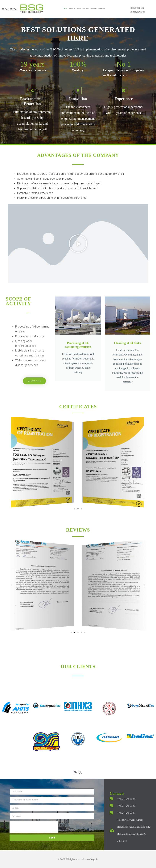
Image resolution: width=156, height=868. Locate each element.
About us (72, 9)
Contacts (102, 9)
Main (65, 9)
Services (86, 9)
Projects (93, 9)
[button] (78, 244)
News (79, 9)
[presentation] (34, 827)
